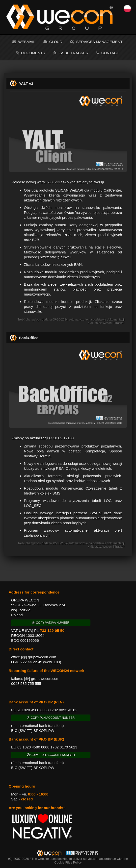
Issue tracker (71, 53)
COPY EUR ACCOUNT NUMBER (51, 755)
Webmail (24, 42)
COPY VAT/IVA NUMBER (51, 623)
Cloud (53, 42)
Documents (31, 53)
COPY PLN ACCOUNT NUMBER (51, 718)
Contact (108, 53)
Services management (96, 42)
